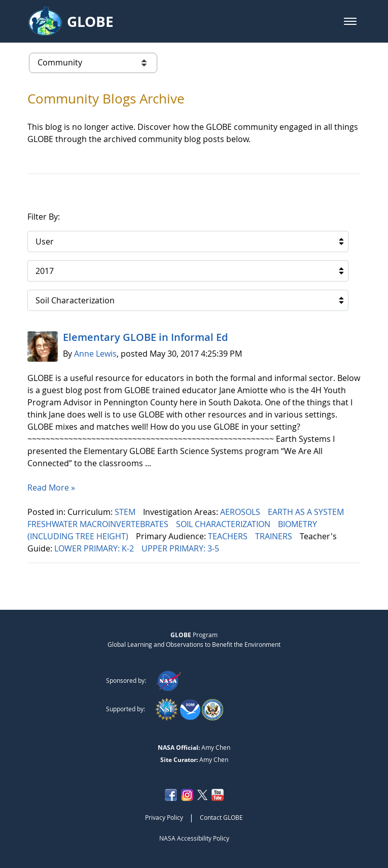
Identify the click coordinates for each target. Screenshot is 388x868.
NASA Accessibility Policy (194, 838)
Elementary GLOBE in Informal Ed (145, 337)
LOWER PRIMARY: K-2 (95, 548)
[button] (350, 21)
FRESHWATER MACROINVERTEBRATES (99, 524)
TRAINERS (275, 536)
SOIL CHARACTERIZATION (224, 524)
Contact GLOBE (221, 817)
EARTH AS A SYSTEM (307, 512)
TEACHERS (229, 536)
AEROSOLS (241, 512)
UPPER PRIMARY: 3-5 (181, 548)
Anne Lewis (95, 354)
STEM (126, 512)
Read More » (51, 488)
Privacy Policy (164, 817)
